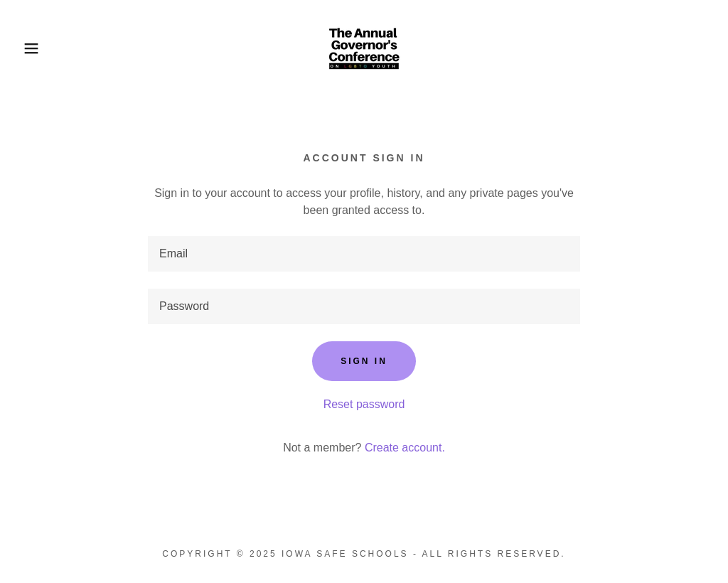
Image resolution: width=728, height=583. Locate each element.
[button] (36, 48)
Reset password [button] (364, 404)
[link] (364, 47)
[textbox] (364, 254)
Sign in (364, 361)
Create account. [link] (405, 448)
